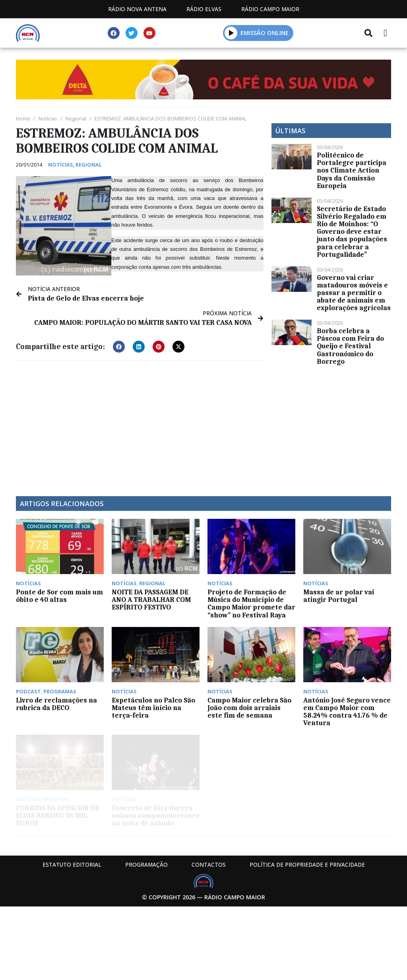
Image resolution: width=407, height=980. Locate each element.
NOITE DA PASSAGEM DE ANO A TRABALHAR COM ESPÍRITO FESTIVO (151, 600)
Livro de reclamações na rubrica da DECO (56, 704)
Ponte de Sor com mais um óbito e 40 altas (59, 596)
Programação (146, 865)
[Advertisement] (140, 425)
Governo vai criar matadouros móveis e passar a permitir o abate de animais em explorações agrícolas (354, 293)
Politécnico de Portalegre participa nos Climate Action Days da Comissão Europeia (352, 170)
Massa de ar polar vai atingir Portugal (339, 596)
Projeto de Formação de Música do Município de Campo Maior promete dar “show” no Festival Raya (251, 604)
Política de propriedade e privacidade (307, 865)
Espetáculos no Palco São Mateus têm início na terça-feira (153, 708)
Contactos (209, 865)
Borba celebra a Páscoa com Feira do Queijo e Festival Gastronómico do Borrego (350, 346)
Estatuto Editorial (72, 865)
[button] (119, 347)
